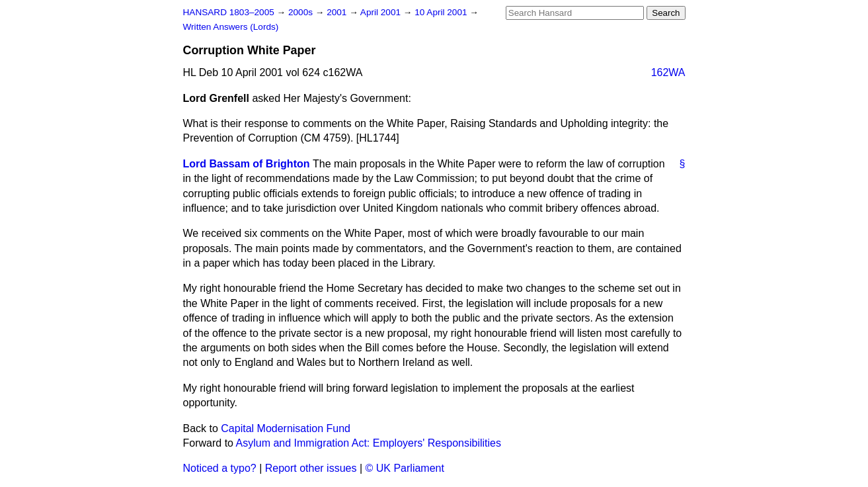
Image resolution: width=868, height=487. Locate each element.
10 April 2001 (442, 12)
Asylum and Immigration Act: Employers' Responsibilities (369, 443)
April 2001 (382, 12)
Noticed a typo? (220, 468)
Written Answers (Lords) (231, 27)
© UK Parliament (405, 468)
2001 (338, 12)
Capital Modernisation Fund (286, 428)
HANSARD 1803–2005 (229, 12)
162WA (668, 72)
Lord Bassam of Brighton (247, 164)
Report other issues (311, 468)
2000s (302, 12)
